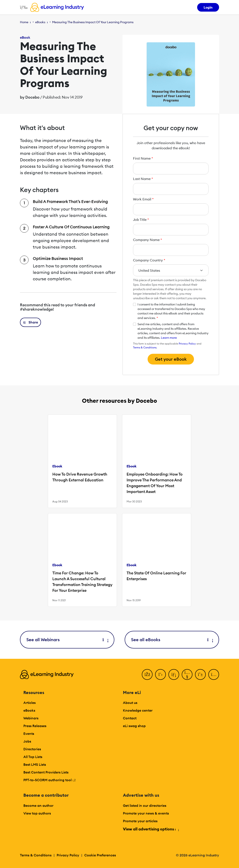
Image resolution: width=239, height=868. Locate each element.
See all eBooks (172, 640)
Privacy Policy (187, 344)
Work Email (143, 199)
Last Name (143, 179)
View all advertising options (151, 829)
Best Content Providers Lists (46, 772)
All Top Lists (33, 757)
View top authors (37, 813)
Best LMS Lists (35, 764)
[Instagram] (214, 674)
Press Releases (35, 726)
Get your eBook (171, 359)
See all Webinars (67, 640)
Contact (130, 718)
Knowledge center (138, 710)
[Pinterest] (200, 674)
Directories (32, 749)
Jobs (27, 741)
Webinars (31, 718)
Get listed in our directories (145, 805)
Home (24, 22)
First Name (143, 158)
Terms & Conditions (145, 347)
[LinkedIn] (174, 674)
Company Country (149, 260)
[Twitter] (160, 674)
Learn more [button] (169, 338)
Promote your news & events (146, 813)
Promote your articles (140, 821)
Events (29, 734)
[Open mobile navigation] (23, 7)
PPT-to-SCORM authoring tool (50, 780)
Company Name (147, 240)
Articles (29, 703)
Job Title (141, 220)
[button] (30, 322)
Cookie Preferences (100, 855)
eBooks (40, 22)
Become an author (38, 805)
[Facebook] (147, 674)
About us (130, 703)
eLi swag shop (134, 726)
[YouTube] (187, 674)
